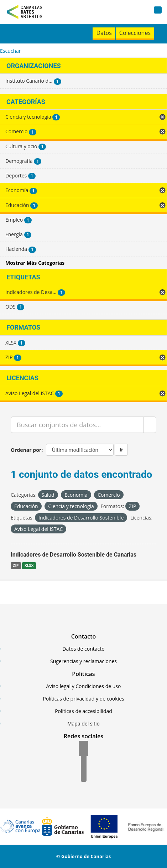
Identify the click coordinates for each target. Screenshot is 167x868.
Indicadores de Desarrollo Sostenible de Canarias (74, 555)
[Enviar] (150, 425)
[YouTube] (84, 775)
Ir (121, 449)
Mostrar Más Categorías (35, 263)
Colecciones (135, 33)
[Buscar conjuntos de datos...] (77, 425)
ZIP (16, 565)
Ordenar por (26, 450)
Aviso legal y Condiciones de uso (84, 686)
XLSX (29, 565)
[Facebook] (83, 749)
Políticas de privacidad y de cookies (83, 699)
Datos (104, 33)
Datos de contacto (83, 649)
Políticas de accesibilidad (83, 711)
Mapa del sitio (83, 724)
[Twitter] (84, 762)
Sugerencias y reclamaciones (83, 661)
